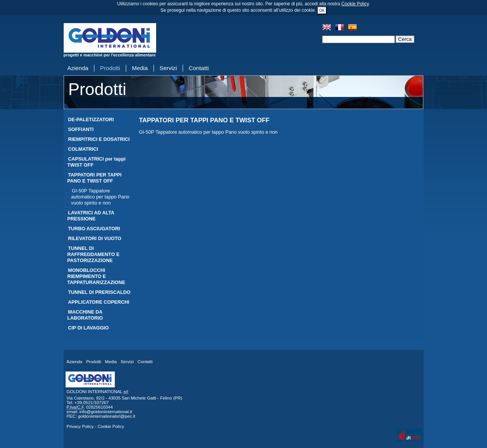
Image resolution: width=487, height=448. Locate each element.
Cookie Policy (355, 4)
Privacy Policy (80, 426)
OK (322, 10)
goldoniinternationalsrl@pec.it (107, 416)
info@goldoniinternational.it (106, 412)
